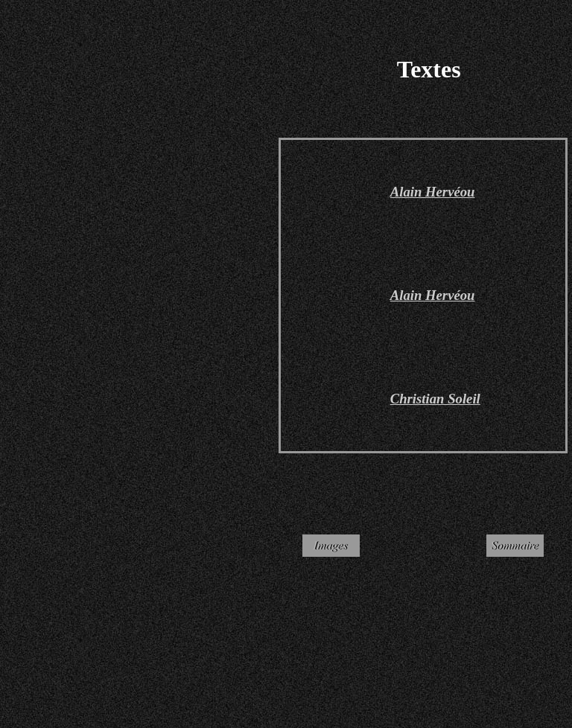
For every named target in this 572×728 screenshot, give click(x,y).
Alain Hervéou (433, 295)
